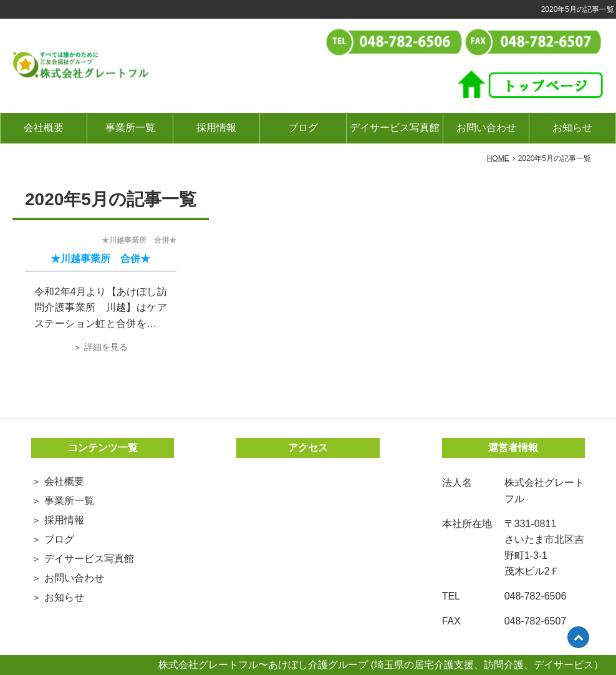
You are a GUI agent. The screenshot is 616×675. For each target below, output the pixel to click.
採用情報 (216, 128)
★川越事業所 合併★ (100, 259)
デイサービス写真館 (395, 128)
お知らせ (572, 128)
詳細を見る (106, 347)
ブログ (303, 128)
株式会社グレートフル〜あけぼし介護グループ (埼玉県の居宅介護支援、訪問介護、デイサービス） (381, 665)
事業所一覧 (130, 128)
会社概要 (44, 128)
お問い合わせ (486, 128)
